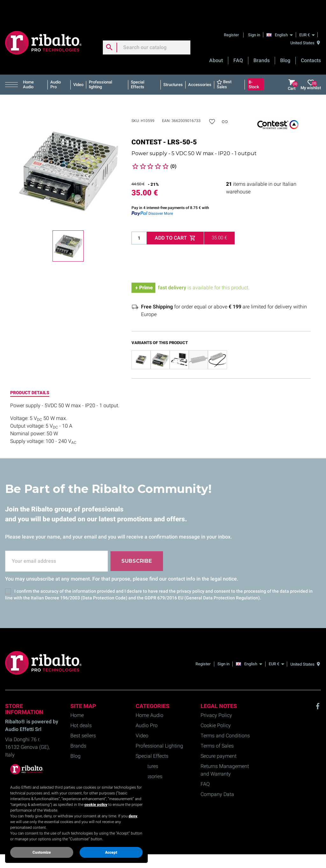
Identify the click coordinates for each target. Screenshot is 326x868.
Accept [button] (111, 852)
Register (232, 14)
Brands (262, 40)
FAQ (238, 40)
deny (133, 816)
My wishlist (311, 64)
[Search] (147, 27)
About (216, 40)
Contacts (311, 40)
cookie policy (96, 805)
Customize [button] (42, 852)
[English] (281, 14)
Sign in (254, 14)
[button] (13, 64)
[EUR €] (307, 14)
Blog (285, 40)
